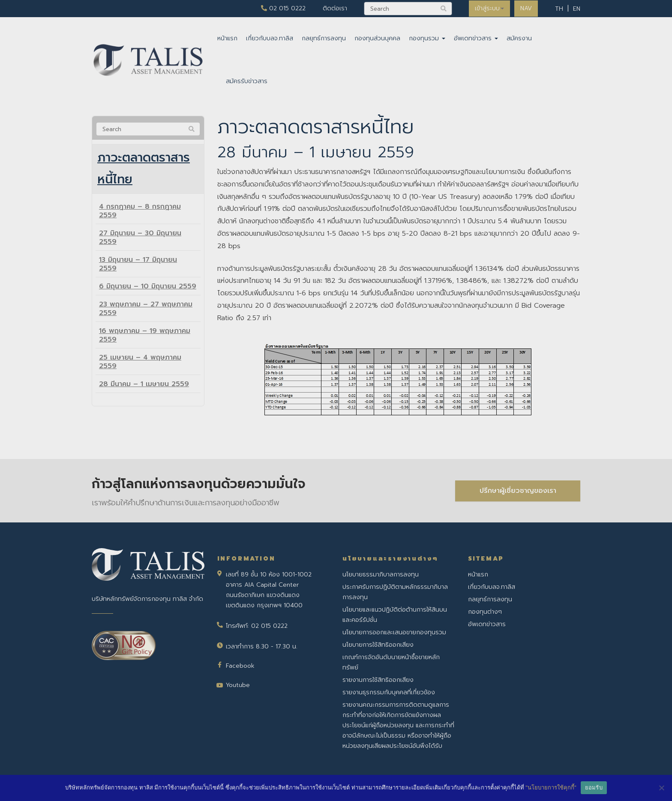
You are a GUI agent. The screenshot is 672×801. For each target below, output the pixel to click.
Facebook (240, 666)
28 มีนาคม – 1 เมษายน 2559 (144, 387)
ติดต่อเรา (333, 8)
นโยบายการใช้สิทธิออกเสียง (378, 645)
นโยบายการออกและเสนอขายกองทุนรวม (394, 632)
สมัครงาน (519, 38)
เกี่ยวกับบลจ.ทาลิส (270, 38)
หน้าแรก (227, 38)
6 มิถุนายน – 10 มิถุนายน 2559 (148, 289)
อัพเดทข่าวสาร (476, 38)
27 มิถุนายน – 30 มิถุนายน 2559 (140, 240)
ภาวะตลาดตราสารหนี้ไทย (147, 170)
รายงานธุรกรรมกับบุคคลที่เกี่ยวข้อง (389, 692)
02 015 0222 (282, 8)
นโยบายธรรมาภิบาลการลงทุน (381, 574)
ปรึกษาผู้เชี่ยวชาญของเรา (518, 490)
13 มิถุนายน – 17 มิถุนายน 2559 (138, 267)
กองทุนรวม (427, 38)
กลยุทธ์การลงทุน (324, 38)
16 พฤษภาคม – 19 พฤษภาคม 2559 (145, 338)
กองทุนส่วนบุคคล (377, 38)
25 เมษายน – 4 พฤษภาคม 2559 (140, 364)
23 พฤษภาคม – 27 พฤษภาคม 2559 (146, 311)
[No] (661, 788)
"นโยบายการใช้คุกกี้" (551, 787)
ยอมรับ (594, 787)
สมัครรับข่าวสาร (247, 81)
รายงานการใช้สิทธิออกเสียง (378, 680)
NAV (526, 8)
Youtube (238, 685)
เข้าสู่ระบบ (488, 8)
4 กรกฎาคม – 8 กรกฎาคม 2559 (140, 213)
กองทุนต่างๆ (485, 612)
